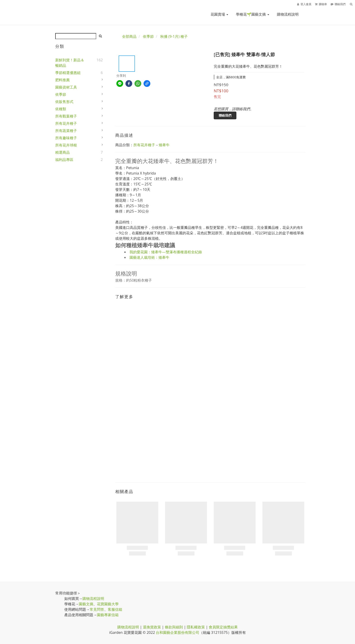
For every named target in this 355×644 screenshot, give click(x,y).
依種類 (61, 109)
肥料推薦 (62, 80)
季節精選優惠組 (68, 73)
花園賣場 (219, 14)
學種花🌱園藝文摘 (252, 14)
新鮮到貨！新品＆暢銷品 (70, 63)
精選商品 (62, 152)
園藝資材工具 (66, 87)
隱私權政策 (196, 627)
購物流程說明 (288, 14)
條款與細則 (174, 627)
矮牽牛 (164, 145)
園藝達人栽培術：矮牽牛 (149, 257)
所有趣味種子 (66, 138)
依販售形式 (64, 102)
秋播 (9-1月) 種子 (174, 36)
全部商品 (129, 36)
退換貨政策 (152, 627)
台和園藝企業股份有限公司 (177, 632)
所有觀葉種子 (66, 116)
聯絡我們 (225, 115)
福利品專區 (64, 160)
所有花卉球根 (66, 145)
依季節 (61, 94)
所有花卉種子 (66, 123)
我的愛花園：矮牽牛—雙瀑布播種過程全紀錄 (166, 252)
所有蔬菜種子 (66, 131)
